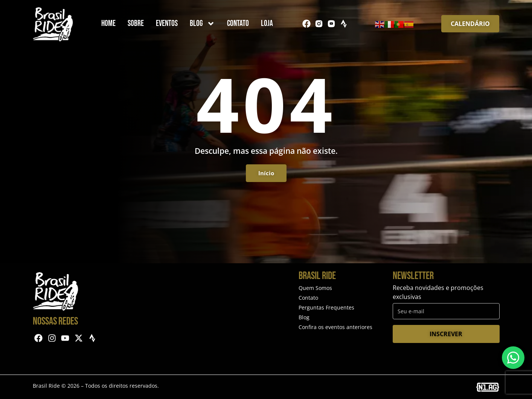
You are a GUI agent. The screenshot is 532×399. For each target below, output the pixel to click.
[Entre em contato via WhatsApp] (513, 358)
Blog (202, 24)
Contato (238, 24)
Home (108, 24)
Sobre (136, 24)
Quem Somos (315, 288)
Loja (267, 24)
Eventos (167, 24)
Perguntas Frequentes (326, 307)
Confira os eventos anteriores (335, 327)
